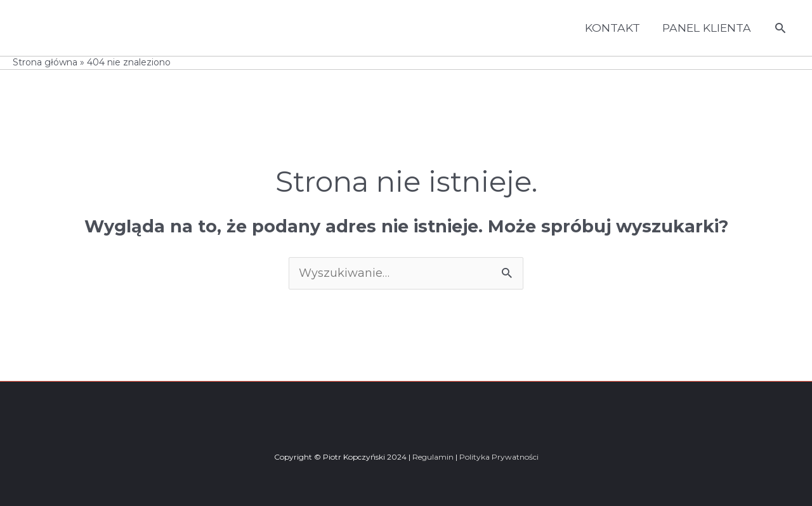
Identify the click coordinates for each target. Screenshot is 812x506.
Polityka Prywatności (499, 457)
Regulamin (433, 457)
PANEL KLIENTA (705, 28)
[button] (781, 28)
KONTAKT (608, 28)
